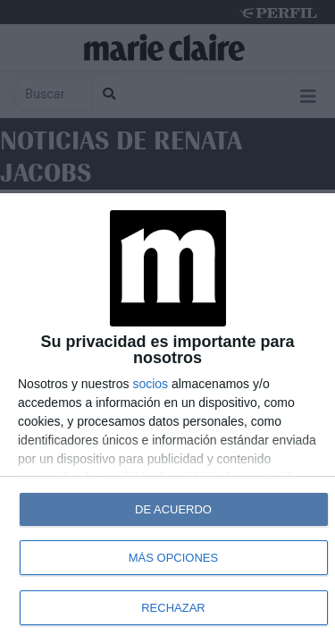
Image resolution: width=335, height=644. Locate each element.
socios (150, 384)
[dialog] (167, 419)
